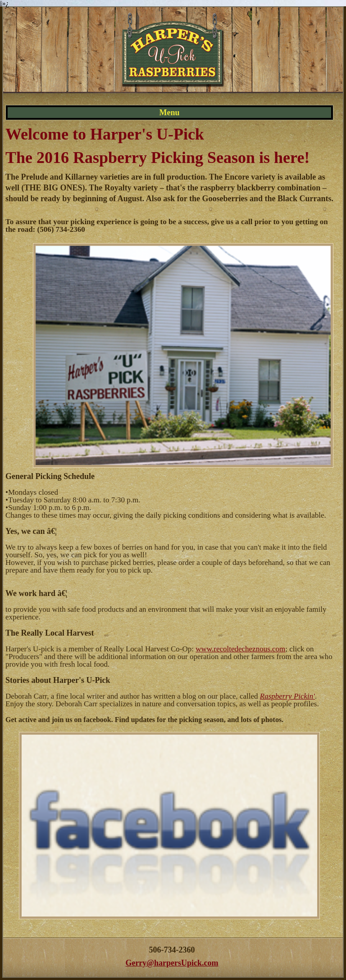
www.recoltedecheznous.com (240, 649)
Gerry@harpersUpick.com (172, 963)
